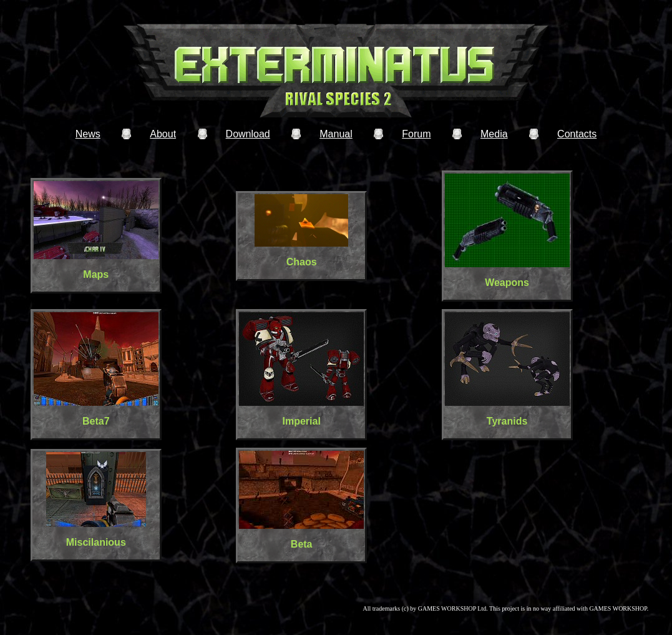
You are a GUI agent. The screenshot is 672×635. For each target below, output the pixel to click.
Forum (416, 134)
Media (494, 134)
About (163, 134)
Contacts (577, 134)
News (88, 134)
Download (248, 134)
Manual (336, 134)
